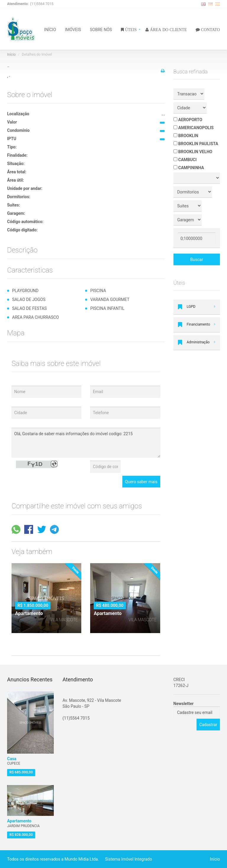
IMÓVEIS (73, 29)
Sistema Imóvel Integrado (129, 859)
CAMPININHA (189, 168)
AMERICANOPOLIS (194, 128)
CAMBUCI (185, 160)
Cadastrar (208, 725)
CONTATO (210, 29)
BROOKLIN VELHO (193, 152)
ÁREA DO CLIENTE (168, 29)
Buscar (197, 260)
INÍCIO (50, 29)
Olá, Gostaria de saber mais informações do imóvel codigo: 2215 (86, 443)
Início (11, 55)
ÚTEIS (130, 29)
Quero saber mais (141, 482)
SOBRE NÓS (101, 29)
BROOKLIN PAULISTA (196, 144)
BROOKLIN (186, 136)
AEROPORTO (188, 120)
